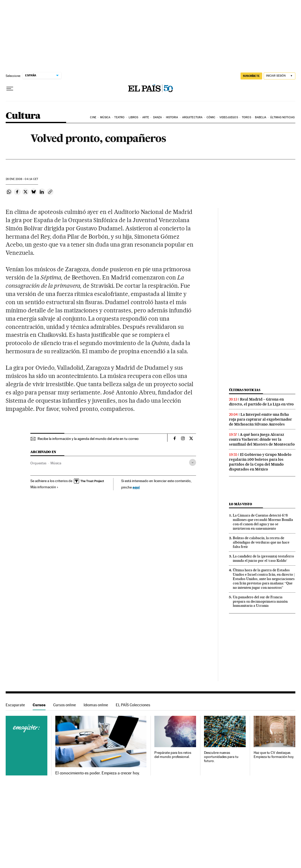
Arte (146, 117)
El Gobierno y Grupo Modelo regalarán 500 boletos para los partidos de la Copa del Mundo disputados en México (260, 462)
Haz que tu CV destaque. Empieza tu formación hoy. (274, 755)
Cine (93, 117)
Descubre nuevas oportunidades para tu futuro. (221, 757)
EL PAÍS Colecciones (133, 705)
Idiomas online (96, 705)
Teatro (119, 117)
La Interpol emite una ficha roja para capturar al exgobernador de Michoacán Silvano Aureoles (260, 419)
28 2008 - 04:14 (22, 179)
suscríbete (251, 76)
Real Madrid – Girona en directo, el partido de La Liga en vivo (261, 402)
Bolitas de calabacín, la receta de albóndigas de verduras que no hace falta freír (261, 542)
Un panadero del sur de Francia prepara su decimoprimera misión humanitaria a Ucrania (260, 601)
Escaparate (15, 705)
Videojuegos (229, 117)
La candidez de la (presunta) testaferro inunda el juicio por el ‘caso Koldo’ (263, 558)
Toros (246, 117)
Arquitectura (192, 117)
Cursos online (65, 705)
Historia (172, 117)
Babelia (261, 117)
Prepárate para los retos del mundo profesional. (173, 755)
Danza (158, 117)
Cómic (211, 117)
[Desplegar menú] (10, 89)
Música (105, 117)
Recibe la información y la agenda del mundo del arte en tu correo (88, 439)
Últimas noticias (282, 117)
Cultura (23, 116)
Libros (134, 117)
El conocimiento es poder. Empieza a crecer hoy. (98, 773)
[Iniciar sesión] (280, 76)
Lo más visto (241, 504)
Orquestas (38, 463)
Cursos (39, 705)
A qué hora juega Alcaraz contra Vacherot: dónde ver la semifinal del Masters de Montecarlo (262, 439)
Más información (44, 487)
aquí (136, 487)
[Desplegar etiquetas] (193, 462)
